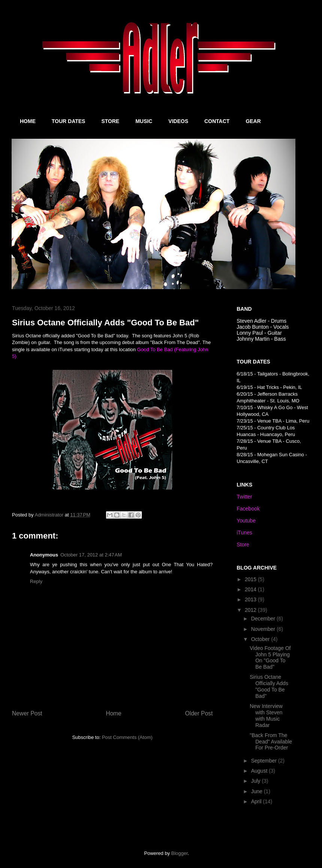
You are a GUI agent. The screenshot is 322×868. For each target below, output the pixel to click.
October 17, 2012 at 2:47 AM (91, 555)
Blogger (179, 853)
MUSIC (144, 121)
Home (114, 713)
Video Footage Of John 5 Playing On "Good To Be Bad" (270, 657)
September (264, 761)
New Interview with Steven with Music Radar (266, 715)
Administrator (50, 515)
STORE (110, 121)
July (256, 781)
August (260, 771)
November (264, 629)
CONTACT (217, 121)
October (261, 639)
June (257, 791)
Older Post (199, 713)
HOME (28, 121)
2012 (251, 610)
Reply (36, 581)
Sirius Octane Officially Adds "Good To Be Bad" (269, 686)
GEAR (253, 121)
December (264, 619)
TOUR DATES (69, 121)
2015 (251, 579)
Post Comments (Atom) (127, 737)
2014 (251, 589)
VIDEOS (178, 121)
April (257, 801)
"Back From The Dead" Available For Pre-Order (271, 742)
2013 (251, 599)
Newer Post (27, 713)
